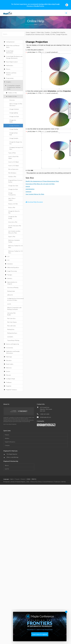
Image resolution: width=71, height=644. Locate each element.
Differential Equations (13, 267)
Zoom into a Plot (13, 222)
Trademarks (57, 482)
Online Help (40, 32)
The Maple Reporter (12, 454)
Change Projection (14, 126)
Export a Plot (12, 237)
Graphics (9, 82)
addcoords (10, 295)
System (8, 371)
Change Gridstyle (14, 109)
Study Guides (10, 364)
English (12, 479)
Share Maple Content (12, 62)
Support (33, 32)
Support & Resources (10, 442)
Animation (10, 264)
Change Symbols (14, 138)
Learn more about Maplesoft (10, 424)
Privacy (40, 482)
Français (17, 479)
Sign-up (7, 465)
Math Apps (9, 357)
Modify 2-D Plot (13, 93)
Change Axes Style (13, 186)
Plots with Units (12, 326)
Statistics (10, 278)
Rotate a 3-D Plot (13, 204)
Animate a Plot (12, 177)
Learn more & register (40, 634)
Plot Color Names (12, 322)
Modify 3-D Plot (13, 96)
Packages (10, 275)
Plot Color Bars (11, 318)
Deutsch (23, 479)
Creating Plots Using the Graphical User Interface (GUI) (14, 87)
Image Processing (12, 271)
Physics (8, 69)
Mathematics (10, 65)
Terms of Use (34, 482)
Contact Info (41, 404)
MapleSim (9, 386)
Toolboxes (9, 382)
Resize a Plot (12, 207)
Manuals (8, 375)
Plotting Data (11, 329)
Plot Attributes (12, 173)
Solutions (7, 438)
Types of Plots (12, 153)
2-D (8, 256)
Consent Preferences (48, 482)
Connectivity (10, 348)
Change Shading (14, 129)
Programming (10, 78)
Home (28, 32)
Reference (9, 368)
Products (7, 435)
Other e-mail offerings (12, 457)
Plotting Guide (11, 291)
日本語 (28, 479)
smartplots (10, 337)
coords (9, 304)
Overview (12, 100)
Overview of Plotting (13, 288)
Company (7, 445)
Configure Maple (11, 379)
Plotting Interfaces (12, 333)
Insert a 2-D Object (14, 162)
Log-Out (7, 469)
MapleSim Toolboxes (12, 390)
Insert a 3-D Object (14, 166)
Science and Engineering (13, 344)
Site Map (63, 482)
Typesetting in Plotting (13, 340)
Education (9, 360)
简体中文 (34, 479)
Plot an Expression (13, 169)
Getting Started (10, 42)
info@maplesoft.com (45, 417)
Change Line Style (14, 116)
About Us (6, 404)
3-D (8, 260)
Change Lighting (14, 113)
